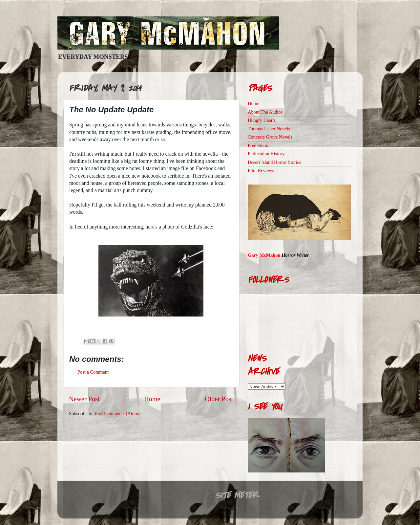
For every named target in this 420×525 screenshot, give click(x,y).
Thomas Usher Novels (269, 129)
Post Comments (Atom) (117, 413)
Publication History (266, 154)
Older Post (219, 399)
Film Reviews (261, 170)
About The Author (265, 112)
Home (152, 399)
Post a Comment (93, 372)
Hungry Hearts (262, 120)
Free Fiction (259, 145)
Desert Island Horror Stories (274, 162)
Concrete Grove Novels (270, 137)
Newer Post (84, 399)
